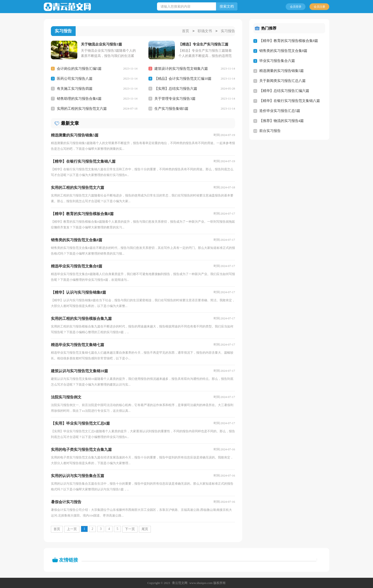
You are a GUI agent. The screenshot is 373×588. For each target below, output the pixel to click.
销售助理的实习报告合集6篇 (79, 98)
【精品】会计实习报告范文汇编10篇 (183, 78)
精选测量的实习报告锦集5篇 (282, 71)
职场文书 (205, 31)
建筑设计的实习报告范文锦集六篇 (181, 68)
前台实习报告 (270, 131)
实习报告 (228, 31)
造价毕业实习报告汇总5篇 (280, 111)
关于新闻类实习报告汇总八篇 (282, 81)
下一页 (130, 529)
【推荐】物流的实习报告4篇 (282, 121)
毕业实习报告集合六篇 (277, 61)
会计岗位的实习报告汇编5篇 (79, 68)
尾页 (145, 529)
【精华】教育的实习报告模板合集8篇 (289, 41)
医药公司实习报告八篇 (75, 78)
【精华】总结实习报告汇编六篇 (284, 91)
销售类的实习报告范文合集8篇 (283, 51)
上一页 (72, 529)
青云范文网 (180, 583)
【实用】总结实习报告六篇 (176, 88)
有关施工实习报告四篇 (75, 88)
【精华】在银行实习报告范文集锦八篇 (290, 101)
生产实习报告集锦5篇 (171, 108)
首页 (186, 31)
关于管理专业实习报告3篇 (175, 98)
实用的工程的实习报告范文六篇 (82, 108)
